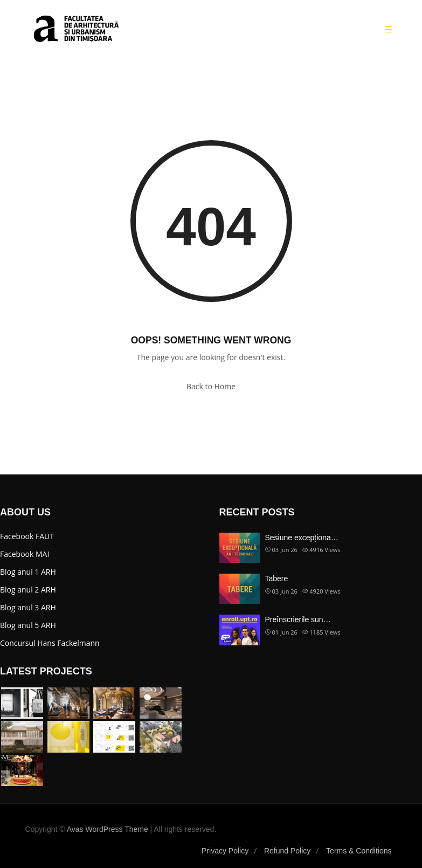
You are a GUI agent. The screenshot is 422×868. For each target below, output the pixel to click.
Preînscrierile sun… (298, 619)
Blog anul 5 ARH (28, 625)
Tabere (277, 578)
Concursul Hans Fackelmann (50, 643)
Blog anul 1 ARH (28, 572)
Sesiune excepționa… (302, 538)
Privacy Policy (225, 851)
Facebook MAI (25, 554)
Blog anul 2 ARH (28, 590)
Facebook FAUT (27, 536)
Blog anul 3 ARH (28, 607)
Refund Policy (287, 851)
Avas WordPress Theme (108, 829)
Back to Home (211, 386)
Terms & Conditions (359, 851)
